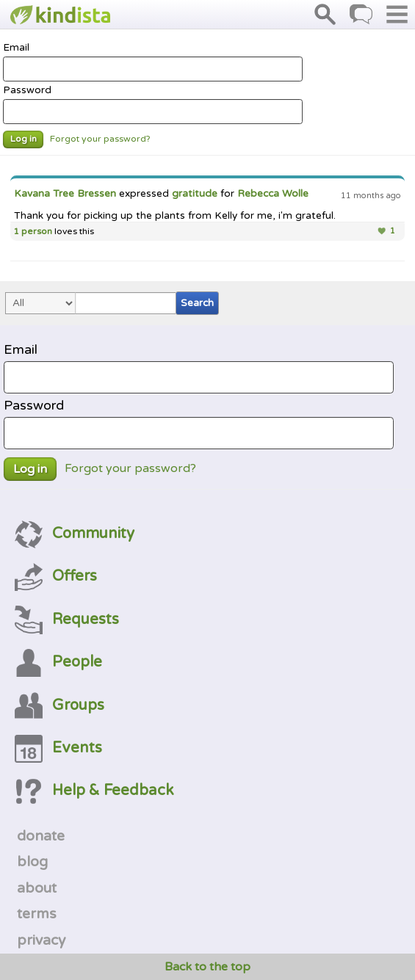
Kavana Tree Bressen (65, 194)
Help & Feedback (94, 790)
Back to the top (207, 967)
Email (153, 62)
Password (153, 104)
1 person (33, 232)
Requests (67, 619)
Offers (56, 576)
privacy (41, 940)
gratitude (195, 194)
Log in (24, 139)
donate (41, 836)
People (58, 662)
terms (37, 914)
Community (75, 533)
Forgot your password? (100, 139)
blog (32, 862)
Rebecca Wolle (273, 194)
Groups (59, 705)
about (37, 888)
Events (58, 748)
